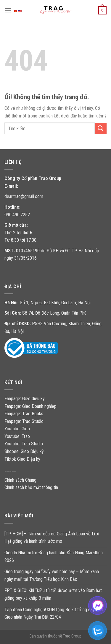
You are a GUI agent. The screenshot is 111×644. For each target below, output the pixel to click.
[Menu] (8, 10)
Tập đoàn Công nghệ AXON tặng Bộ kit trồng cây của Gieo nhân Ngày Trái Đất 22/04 (54, 613)
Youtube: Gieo (17, 429)
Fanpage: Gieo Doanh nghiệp (30, 406)
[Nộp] (101, 129)
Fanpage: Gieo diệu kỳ (25, 399)
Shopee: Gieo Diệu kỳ (24, 451)
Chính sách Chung (20, 480)
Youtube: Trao (18, 436)
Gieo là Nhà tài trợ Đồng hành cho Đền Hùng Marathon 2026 (54, 556)
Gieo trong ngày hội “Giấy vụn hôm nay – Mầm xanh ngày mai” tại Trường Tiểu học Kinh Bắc (52, 575)
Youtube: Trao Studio (24, 444)
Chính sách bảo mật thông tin (31, 487)
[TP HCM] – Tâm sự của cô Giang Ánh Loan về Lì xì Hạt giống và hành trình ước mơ (52, 538)
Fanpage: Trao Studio (24, 421)
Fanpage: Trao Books (24, 414)
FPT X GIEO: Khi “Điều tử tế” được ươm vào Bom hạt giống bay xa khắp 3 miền (53, 594)
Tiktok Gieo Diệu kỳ (22, 459)
